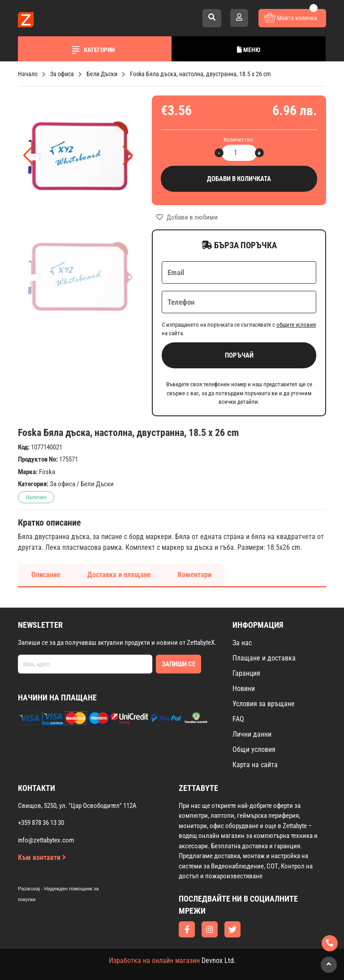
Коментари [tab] (195, 575)
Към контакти (42, 857)
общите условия (296, 325)
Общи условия (254, 749)
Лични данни (252, 734)
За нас (242, 643)
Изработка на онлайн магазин (154, 961)
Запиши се (178, 664)
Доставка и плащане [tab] (119, 575)
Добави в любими (187, 217)
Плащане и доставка (264, 658)
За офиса (62, 484)
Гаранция (246, 673)
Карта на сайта (255, 765)
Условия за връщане (264, 704)
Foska (47, 472)
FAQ (238, 719)
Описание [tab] (46, 575)
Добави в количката (239, 179)
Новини (244, 689)
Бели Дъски (97, 484)
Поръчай (239, 355)
